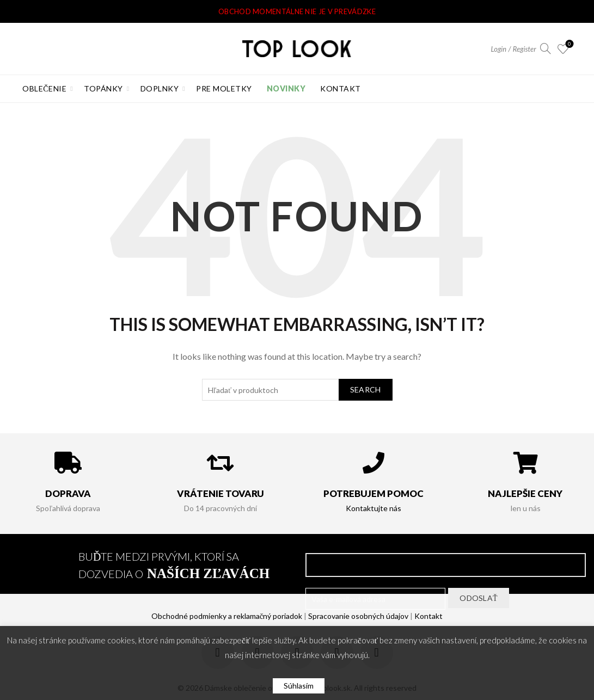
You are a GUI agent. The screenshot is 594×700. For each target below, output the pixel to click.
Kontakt (341, 88)
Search (366, 389)
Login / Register (514, 49)
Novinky (286, 88)
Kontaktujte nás (373, 508)
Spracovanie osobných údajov (358, 616)
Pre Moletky (224, 88)
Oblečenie (44, 88)
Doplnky (160, 88)
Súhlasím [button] (299, 686)
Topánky (103, 88)
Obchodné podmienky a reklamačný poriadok (227, 616)
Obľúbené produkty (568, 44)
